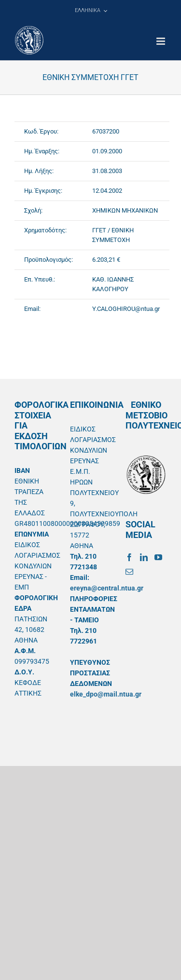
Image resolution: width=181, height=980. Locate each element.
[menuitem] (91, 11)
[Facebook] (129, 557)
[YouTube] (158, 557)
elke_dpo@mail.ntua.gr (106, 694)
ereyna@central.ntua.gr (107, 588)
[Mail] (129, 572)
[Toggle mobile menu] (161, 41)
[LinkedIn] (144, 557)
